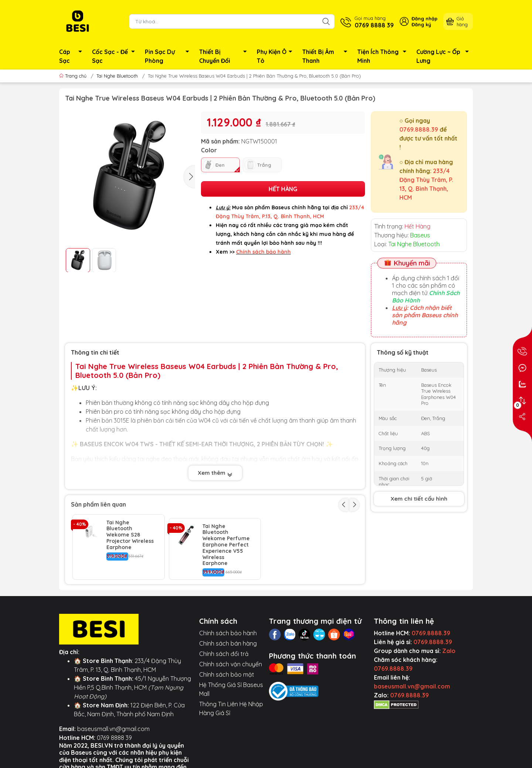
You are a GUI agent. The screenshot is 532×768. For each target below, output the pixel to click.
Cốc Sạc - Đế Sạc (115, 56)
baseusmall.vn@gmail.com (113, 725)
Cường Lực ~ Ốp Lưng (445, 56)
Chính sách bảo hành (228, 629)
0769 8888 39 (114, 734)
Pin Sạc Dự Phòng (169, 56)
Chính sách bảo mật (227, 671)
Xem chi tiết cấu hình (419, 499)
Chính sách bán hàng (228, 640)
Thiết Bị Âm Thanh (327, 56)
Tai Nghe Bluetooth (117, 76)
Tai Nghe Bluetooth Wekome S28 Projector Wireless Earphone (130, 535)
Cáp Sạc (73, 56)
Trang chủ (74, 76)
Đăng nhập (424, 18)
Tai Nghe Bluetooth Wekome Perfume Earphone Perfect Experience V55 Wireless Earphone (226, 541)
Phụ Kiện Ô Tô (277, 56)
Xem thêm (215, 473)
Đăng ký (421, 24)
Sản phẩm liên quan (98, 504)
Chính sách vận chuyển (231, 660)
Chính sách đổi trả (224, 650)
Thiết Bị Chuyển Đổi (225, 56)
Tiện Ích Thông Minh (384, 56)
